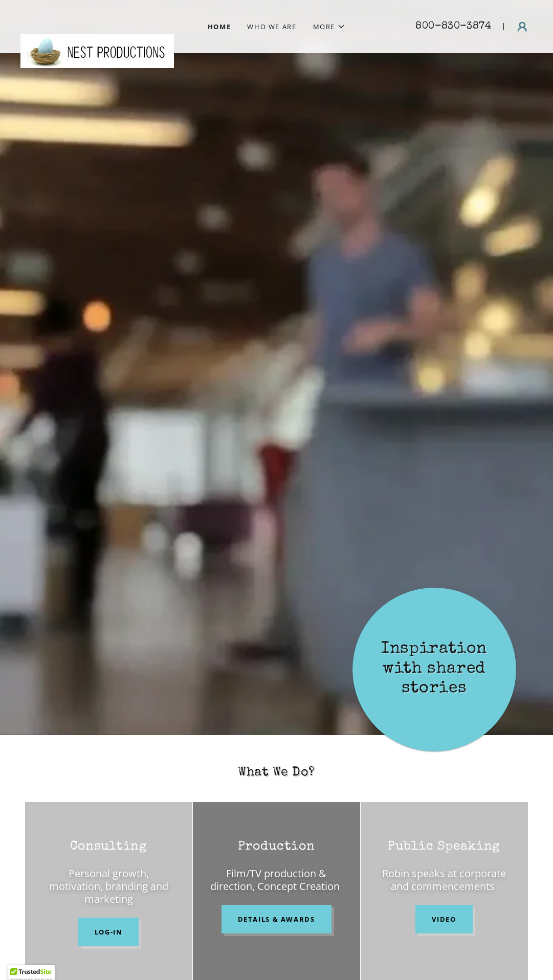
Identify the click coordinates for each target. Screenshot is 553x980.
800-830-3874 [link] (453, 27)
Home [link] (219, 27)
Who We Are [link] (272, 27)
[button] (329, 27)
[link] (97, 20)
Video (444, 919)
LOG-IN (109, 932)
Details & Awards (276, 919)
